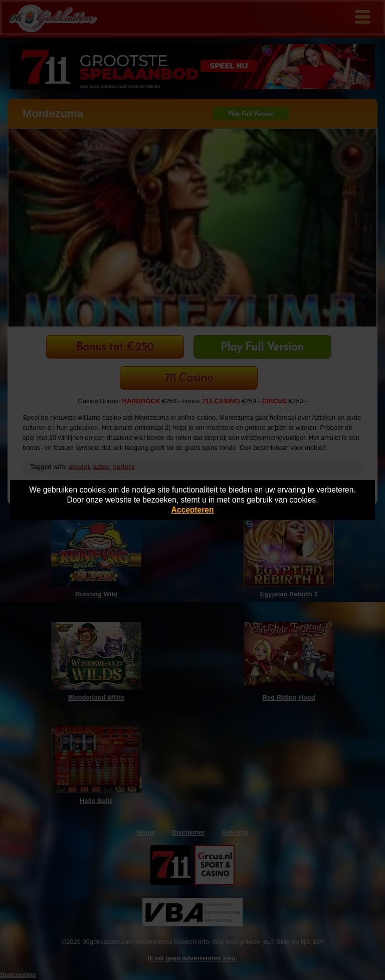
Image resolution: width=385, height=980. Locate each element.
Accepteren (193, 510)
